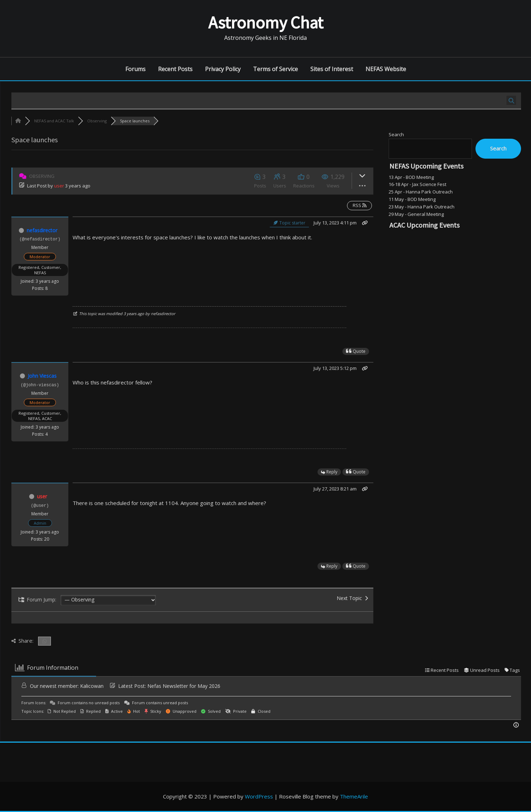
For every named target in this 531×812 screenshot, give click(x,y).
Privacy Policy (223, 69)
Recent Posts (175, 69)
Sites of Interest (332, 69)
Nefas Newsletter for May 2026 (184, 686)
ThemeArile (354, 796)
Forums (135, 69)
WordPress (259, 796)
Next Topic (352, 598)
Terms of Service (275, 69)
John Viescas (42, 376)
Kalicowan (92, 686)
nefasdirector (42, 230)
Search (396, 134)
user (59, 186)
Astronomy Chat (266, 22)
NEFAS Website (386, 69)
